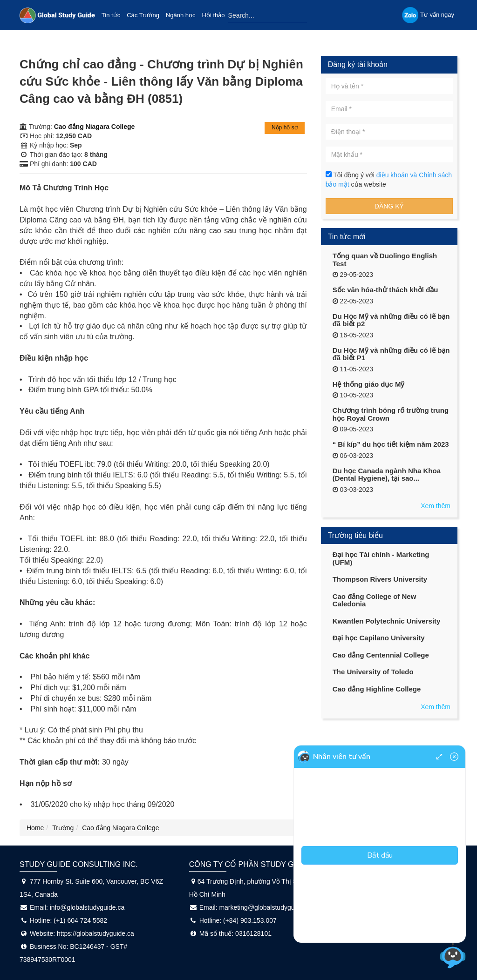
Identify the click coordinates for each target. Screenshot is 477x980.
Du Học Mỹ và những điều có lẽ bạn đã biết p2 (391, 320)
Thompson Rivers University (380, 579)
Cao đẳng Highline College (377, 689)
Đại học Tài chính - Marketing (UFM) (381, 558)
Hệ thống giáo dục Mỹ (369, 384)
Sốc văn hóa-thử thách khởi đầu (385, 290)
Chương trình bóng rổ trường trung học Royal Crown (391, 414)
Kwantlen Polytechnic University (387, 621)
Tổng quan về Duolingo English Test (385, 260)
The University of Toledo (373, 672)
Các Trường (143, 15)
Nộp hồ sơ (285, 128)
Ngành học (181, 15)
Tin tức (111, 15)
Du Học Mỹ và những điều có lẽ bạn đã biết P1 (391, 354)
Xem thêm (436, 506)
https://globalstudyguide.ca (95, 933)
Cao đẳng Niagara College (95, 127)
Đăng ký (389, 206)
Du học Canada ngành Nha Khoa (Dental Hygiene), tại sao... (387, 475)
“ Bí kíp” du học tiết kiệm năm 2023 (391, 444)
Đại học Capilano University (379, 638)
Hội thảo (214, 15)
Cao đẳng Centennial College (381, 655)
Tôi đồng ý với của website (389, 180)
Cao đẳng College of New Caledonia (375, 600)
